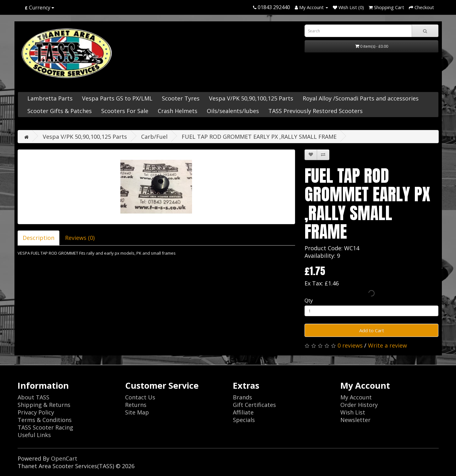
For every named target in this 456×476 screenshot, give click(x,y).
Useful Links (34, 435)
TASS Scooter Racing (45, 427)
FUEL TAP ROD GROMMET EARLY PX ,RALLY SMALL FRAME (259, 137)
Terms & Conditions (45, 420)
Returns (136, 405)
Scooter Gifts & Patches (60, 111)
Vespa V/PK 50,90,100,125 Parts (251, 98)
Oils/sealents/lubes (233, 111)
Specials (244, 420)
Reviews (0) (80, 238)
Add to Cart (372, 330)
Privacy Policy (36, 412)
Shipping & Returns (44, 405)
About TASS (33, 397)
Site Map (137, 412)
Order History (359, 405)
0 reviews (350, 345)
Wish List (353, 412)
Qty (309, 300)
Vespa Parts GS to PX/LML (117, 98)
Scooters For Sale (125, 111)
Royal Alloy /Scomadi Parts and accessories (361, 98)
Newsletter (355, 420)
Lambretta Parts (50, 98)
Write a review (387, 345)
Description (38, 238)
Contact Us (140, 397)
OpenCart (64, 458)
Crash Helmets (178, 111)
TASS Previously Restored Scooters (316, 111)
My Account (356, 397)
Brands (242, 397)
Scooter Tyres (181, 98)
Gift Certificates (254, 405)
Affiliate (243, 412)
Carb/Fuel (154, 137)
